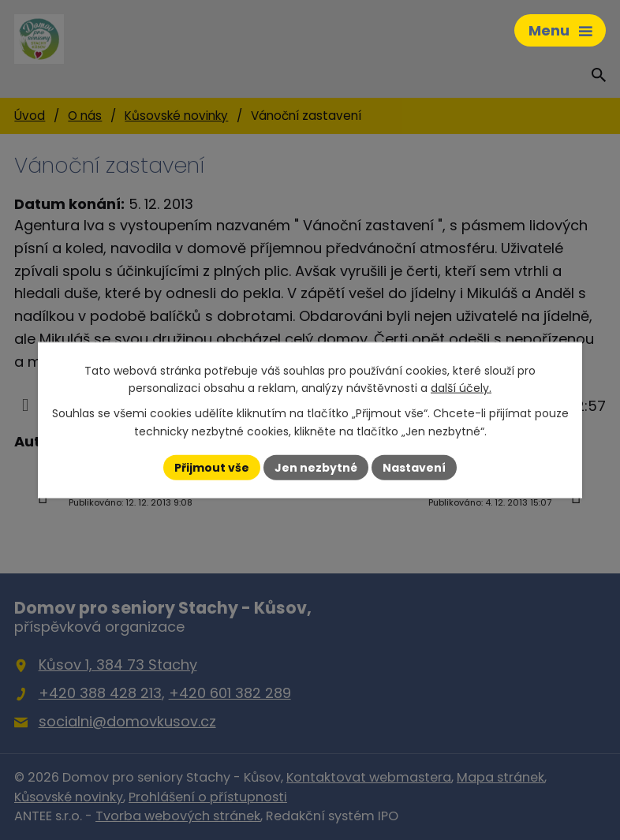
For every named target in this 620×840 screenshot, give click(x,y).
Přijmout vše (212, 467)
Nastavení (414, 467)
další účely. (461, 388)
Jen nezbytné (316, 467)
